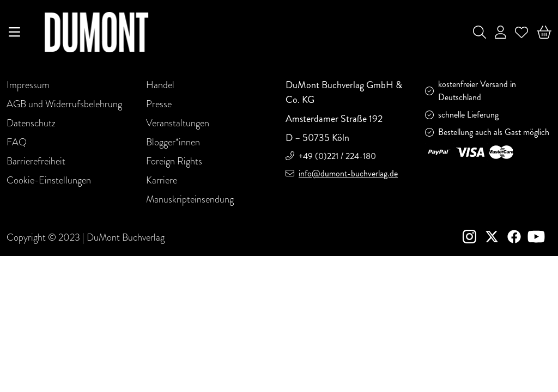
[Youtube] (538, 238)
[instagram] (474, 238)
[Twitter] (496, 238)
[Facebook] (516, 238)
